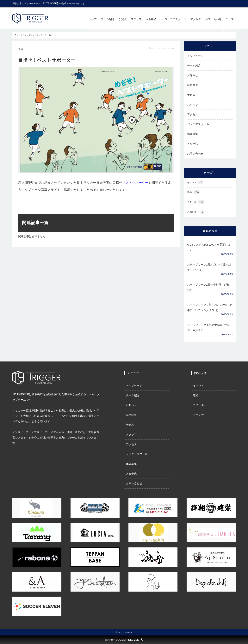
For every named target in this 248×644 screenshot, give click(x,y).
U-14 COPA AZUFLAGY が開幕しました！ (209, 247)
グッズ (230, 19)
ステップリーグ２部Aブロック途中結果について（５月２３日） (210, 307)
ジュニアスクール (175, 19)
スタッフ (136, 19)
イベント (195, 183)
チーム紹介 (108, 19)
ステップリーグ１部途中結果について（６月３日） (209, 328)
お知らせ (193, 75)
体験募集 (193, 134)
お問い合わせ (213, 19)
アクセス (196, 19)
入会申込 (153, 19)
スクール (196, 202)
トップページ (195, 56)
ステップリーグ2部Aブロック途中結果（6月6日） (209, 267)
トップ (93, 19)
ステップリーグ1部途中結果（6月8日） (208, 287)
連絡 (21, 49)
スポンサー (196, 212)
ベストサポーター (135, 183)
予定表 (123, 19)
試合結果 (193, 85)
